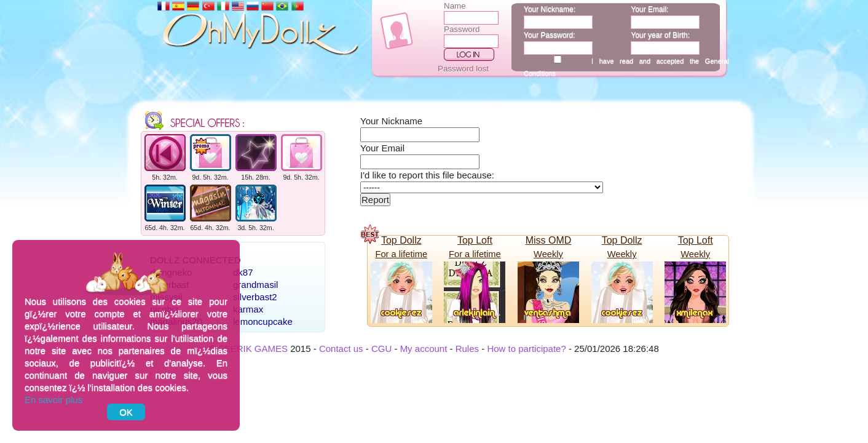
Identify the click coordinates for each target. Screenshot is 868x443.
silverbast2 (255, 297)
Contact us (341, 349)
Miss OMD (549, 240)
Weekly (548, 254)
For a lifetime (401, 254)
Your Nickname (391, 121)
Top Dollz (401, 240)
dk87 (243, 272)
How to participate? (526, 349)
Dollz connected (195, 260)
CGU (381, 349)
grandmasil (255, 285)
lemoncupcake (263, 321)
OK (126, 412)
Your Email (382, 148)
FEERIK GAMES (253, 349)
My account (424, 349)
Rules (467, 349)
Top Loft (475, 240)
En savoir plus (53, 400)
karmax (248, 309)
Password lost (463, 69)
